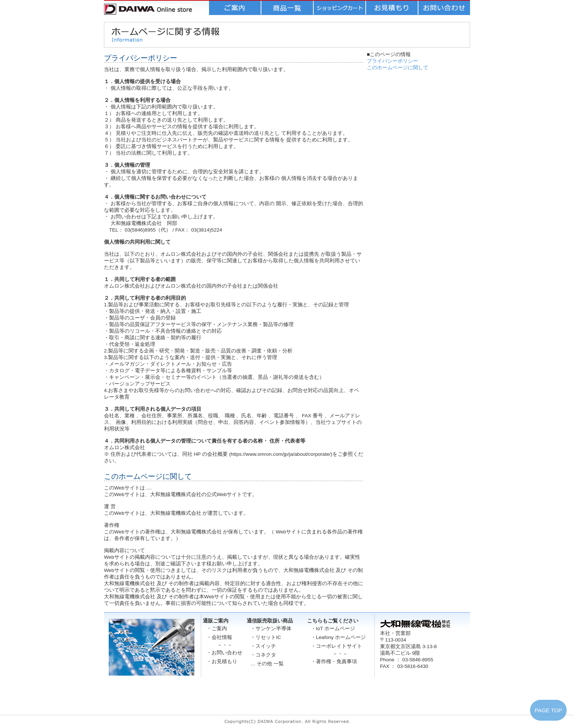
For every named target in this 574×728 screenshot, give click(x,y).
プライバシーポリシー (392, 61)
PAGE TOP (548, 710)
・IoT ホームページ (333, 629)
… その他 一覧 (267, 664)
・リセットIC (266, 637)
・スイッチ (263, 646)
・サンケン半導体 (271, 629)
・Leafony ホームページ (338, 637)
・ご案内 (217, 629)
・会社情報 (219, 637)
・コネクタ (263, 655)
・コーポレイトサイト (336, 646)
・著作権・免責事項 (334, 662)
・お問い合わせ (224, 653)
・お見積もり (222, 662)
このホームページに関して (398, 68)
